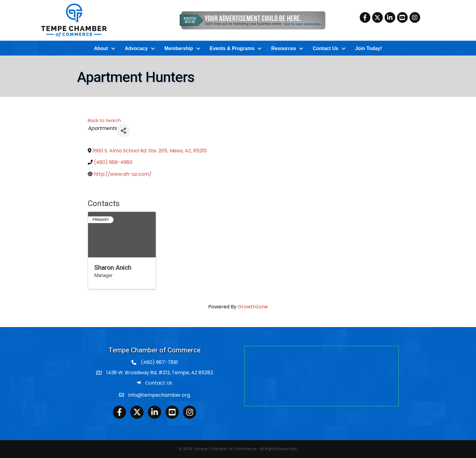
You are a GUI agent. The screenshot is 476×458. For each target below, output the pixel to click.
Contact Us (325, 48)
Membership (179, 48)
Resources (284, 48)
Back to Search (104, 120)
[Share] (123, 131)
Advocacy (136, 48)
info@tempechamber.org (159, 395)
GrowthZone (253, 307)
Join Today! (369, 48)
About (101, 48)
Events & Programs (232, 48)
